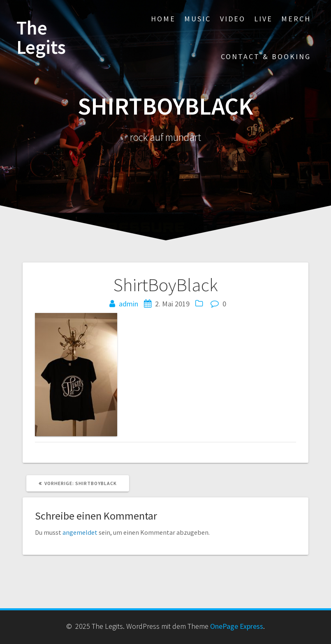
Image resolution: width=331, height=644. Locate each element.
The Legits (41, 38)
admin (128, 304)
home (163, 19)
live (263, 19)
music (198, 19)
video (233, 19)
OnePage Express (237, 626)
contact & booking (266, 56)
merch (296, 19)
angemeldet (80, 532)
